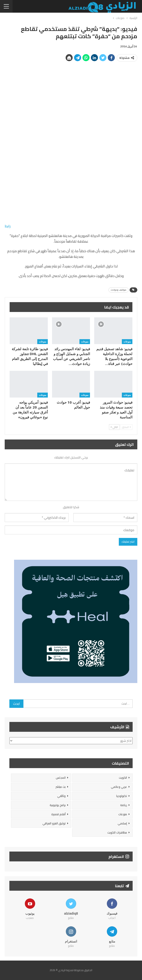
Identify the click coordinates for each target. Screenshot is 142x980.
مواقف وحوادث (119, 290)
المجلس (61, 778)
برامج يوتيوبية (58, 805)
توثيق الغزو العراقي (54, 823)
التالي (114, 427)
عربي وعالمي (119, 787)
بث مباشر (61, 787)
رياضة (124, 805)
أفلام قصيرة (58, 814)
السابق (126, 427)
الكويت (123, 778)
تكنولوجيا (122, 796)
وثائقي (61, 796)
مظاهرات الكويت (117, 832)
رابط (8, 226)
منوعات (127, 342)
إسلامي (122, 823)
